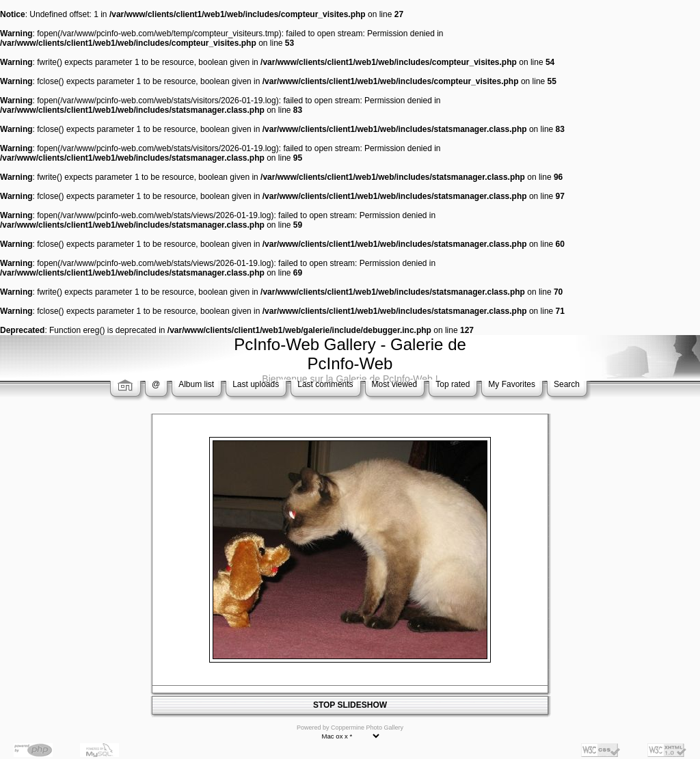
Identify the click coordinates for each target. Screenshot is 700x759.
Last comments (325, 384)
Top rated (453, 384)
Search (567, 384)
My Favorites (512, 384)
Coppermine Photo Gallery (367, 728)
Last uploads (256, 384)
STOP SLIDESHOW (350, 705)
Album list (196, 384)
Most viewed (395, 384)
